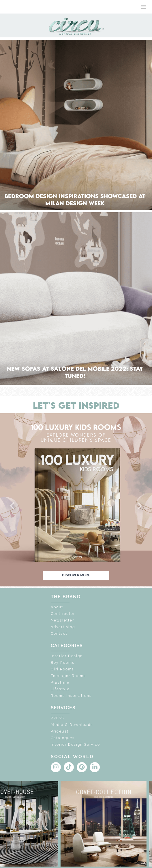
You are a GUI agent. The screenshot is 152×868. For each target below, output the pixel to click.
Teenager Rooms (68, 676)
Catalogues (63, 738)
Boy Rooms (63, 663)
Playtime (60, 682)
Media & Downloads (72, 725)
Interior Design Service (75, 745)
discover (76, 575)
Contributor (63, 614)
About (57, 607)
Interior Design (67, 656)
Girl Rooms (62, 669)
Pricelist (60, 731)
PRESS (57, 718)
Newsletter (62, 620)
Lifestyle (60, 689)
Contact (59, 634)
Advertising (63, 627)
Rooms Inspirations (71, 696)
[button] (13, 506)
